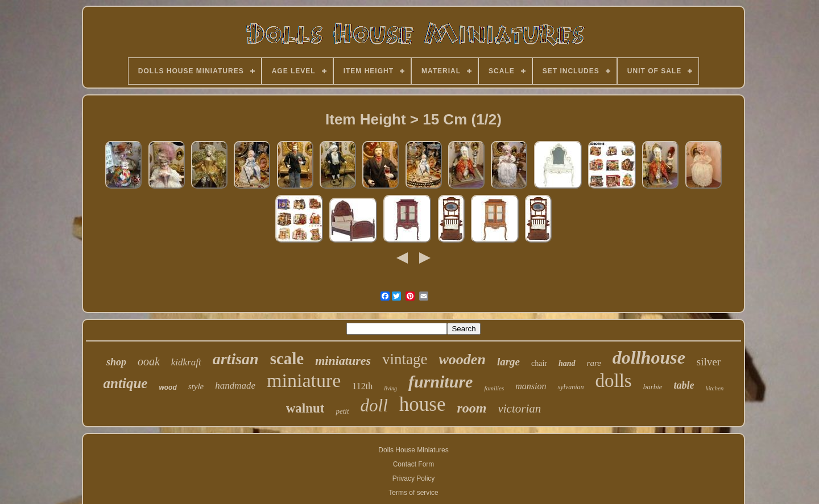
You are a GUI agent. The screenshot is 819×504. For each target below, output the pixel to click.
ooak (149, 361)
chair (539, 363)
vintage (405, 359)
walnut (305, 408)
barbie (653, 387)
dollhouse (649, 357)
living (390, 388)
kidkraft (186, 362)
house (423, 404)
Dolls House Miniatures (413, 450)
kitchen (715, 388)
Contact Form (414, 464)
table (684, 385)
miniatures (343, 361)
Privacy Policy (414, 478)
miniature (304, 380)
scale (287, 359)
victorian (519, 409)
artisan (236, 359)
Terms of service (413, 493)
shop (116, 362)
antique (126, 383)
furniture (440, 382)
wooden (462, 359)
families (494, 388)
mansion (531, 386)
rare (594, 363)
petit (342, 411)
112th (362, 386)
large (508, 362)
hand (567, 363)
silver (709, 362)
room (471, 408)
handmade (235, 386)
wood (167, 388)
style (196, 386)
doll (374, 405)
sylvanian (570, 387)
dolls (613, 381)
